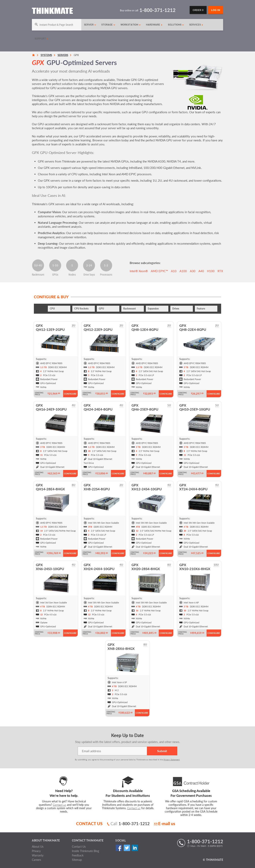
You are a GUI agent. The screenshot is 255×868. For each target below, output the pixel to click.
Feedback (78, 855)
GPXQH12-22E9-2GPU (98, 328)
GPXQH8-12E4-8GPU (145, 328)
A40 (201, 271)
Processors (106, 275)
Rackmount (38, 275)
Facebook (119, 848)
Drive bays (89, 275)
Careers (36, 860)
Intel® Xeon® (139, 271)
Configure (70, 394)
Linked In (135, 848)
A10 (174, 271)
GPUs (55, 275)
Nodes (72, 275)
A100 (183, 271)
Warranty (38, 855)
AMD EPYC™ (159, 271)
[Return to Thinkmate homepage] (52, 11)
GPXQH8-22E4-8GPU (193, 328)
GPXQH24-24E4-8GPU (98, 407)
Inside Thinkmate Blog (85, 851)
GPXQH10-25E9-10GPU (195, 407)
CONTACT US (89, 823)
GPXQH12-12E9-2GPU (50, 328)
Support (41, 39)
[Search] (57, 25)
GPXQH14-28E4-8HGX (50, 487)
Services (196, 25)
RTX (220, 271)
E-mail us (165, 823)
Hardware (154, 25)
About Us (38, 847)
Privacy (36, 851)
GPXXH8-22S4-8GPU (97, 487)
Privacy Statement (172, 760)
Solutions (176, 25)
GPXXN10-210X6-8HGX (195, 567)
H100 (211, 271)
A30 (193, 271)
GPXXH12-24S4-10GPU (147, 487)
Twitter (127, 848)
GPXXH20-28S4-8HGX (146, 567)
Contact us (59, 805)
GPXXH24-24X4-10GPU (99, 567)
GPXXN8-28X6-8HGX (121, 647)
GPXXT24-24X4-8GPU (193, 487)
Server (90, 25)
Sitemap (77, 860)
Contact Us (79, 847)
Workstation (131, 25)
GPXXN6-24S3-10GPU (50, 567)
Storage (108, 25)
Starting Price (39, 394)
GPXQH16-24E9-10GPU (51, 407)
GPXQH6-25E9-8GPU (145, 407)
